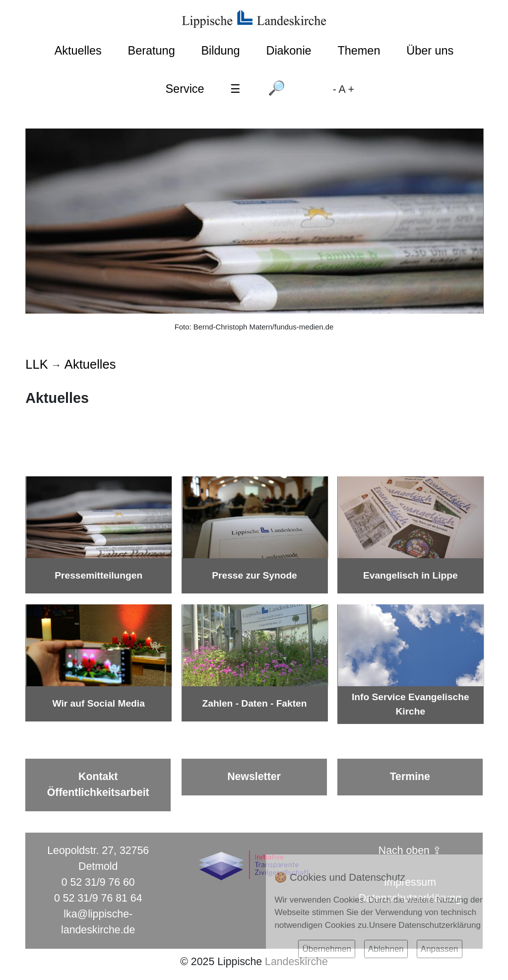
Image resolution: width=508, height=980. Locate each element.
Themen (359, 51)
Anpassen (440, 949)
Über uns (430, 51)
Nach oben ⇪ (410, 850)
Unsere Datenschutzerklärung (425, 925)
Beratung (152, 51)
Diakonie (288, 51)
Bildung (220, 51)
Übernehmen (326, 949)
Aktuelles (78, 51)
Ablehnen (386, 949)
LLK (36, 364)
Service (185, 89)
